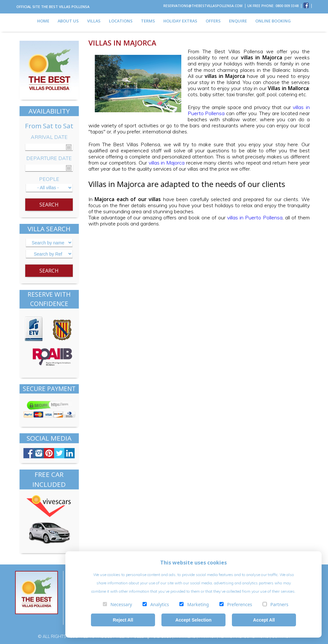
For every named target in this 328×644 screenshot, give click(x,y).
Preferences (235, 604)
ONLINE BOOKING (273, 21)
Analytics (155, 604)
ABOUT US (68, 21)
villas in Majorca (167, 163)
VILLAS (94, 21)
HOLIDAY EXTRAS (180, 21)
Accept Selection (194, 620)
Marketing (193, 604)
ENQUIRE (238, 21)
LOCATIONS (121, 21)
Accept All (264, 620)
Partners (275, 604)
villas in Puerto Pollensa (255, 217)
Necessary (116, 604)
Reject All (123, 620)
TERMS (148, 21)
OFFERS (213, 21)
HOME (43, 21)
